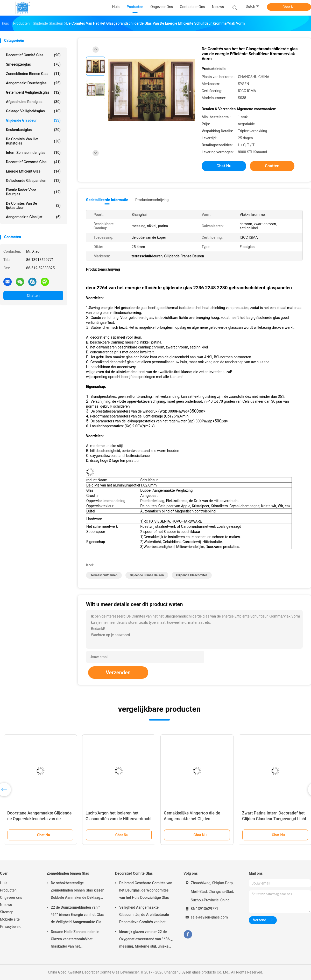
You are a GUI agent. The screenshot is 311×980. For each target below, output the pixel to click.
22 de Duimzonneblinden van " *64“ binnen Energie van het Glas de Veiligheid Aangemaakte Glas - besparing (77, 915)
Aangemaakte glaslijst (33, 217)
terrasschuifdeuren (104, 575)
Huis (4, 883)
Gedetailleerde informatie (107, 200)
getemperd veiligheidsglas (33, 92)
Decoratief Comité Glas (33, 55)
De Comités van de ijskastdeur (33, 205)
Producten (8, 890)
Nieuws (6, 905)
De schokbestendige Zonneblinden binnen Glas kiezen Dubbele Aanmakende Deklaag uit (78, 891)
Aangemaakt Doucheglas (33, 83)
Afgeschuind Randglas (33, 102)
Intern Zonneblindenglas (33, 153)
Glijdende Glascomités (192, 575)
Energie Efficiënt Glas (33, 171)
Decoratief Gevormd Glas (33, 162)
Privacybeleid (11, 927)
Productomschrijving (152, 200)
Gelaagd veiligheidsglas (33, 111)
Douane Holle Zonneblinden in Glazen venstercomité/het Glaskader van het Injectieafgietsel (75, 940)
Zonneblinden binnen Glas (33, 74)
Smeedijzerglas (33, 64)
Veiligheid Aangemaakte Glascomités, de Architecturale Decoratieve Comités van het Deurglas (144, 915)
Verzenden (118, 673)
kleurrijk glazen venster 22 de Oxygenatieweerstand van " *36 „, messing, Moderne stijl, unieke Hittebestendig (146, 940)
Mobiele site (10, 919)
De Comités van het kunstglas (33, 141)
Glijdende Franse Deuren (147, 575)
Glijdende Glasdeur (33, 120)
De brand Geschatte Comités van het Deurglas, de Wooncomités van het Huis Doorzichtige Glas (146, 890)
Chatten (33, 296)
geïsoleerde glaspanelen (33, 181)
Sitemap (7, 912)
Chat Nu (289, 7)
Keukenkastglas (33, 130)
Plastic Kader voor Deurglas (33, 192)
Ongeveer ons (11, 897)
